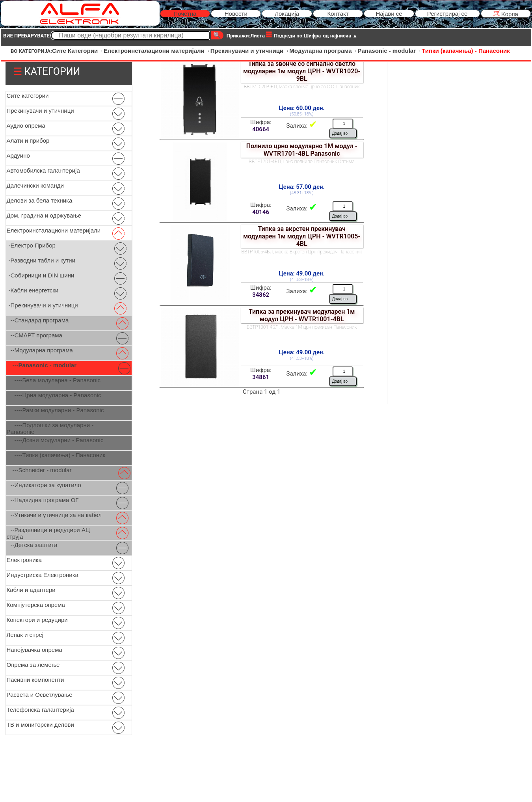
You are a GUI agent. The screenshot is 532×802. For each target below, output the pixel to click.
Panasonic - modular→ (390, 51)
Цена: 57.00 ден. (302, 187)
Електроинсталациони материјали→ (157, 51)
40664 (261, 129)
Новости (236, 14)
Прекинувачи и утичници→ (250, 51)
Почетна (185, 14)
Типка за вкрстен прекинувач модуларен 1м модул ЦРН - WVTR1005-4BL (302, 236)
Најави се (389, 14)
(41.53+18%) (302, 280)
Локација (287, 14)
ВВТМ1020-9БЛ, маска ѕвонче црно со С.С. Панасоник (302, 87)
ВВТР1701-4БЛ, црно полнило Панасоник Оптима (302, 162)
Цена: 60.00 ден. (302, 108)
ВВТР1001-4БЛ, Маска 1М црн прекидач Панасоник (302, 327)
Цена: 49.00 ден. (302, 274)
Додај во (340, 133)
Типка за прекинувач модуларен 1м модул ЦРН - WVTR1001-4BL (302, 315)
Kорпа (506, 14)
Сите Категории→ (78, 51)
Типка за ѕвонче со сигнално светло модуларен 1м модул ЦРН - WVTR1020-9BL (302, 71)
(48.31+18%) (302, 193)
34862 (261, 295)
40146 (261, 212)
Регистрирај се (447, 14)
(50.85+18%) (302, 114)
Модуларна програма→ (323, 51)
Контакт (338, 14)
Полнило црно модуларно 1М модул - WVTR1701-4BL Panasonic (302, 150)
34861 (261, 377)
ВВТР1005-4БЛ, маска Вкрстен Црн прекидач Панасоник (302, 252)
